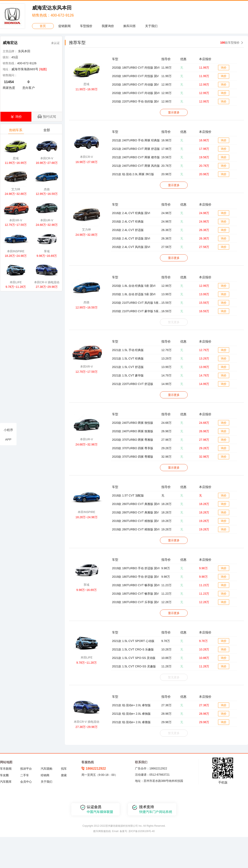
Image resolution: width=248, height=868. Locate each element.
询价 (224, 68)
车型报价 (86, 26)
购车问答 (130, 26)
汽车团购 (46, 769)
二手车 (25, 775)
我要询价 (108, 26)
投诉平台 (26, 769)
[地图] (43, 69)
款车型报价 (230, 43)
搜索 (64, 775)
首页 (43, 26)
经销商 (45, 775)
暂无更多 (174, 322)
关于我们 (151, 26)
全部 (47, 131)
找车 (64, 769)
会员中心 (26, 782)
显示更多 (174, 112)
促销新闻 (64, 26)
